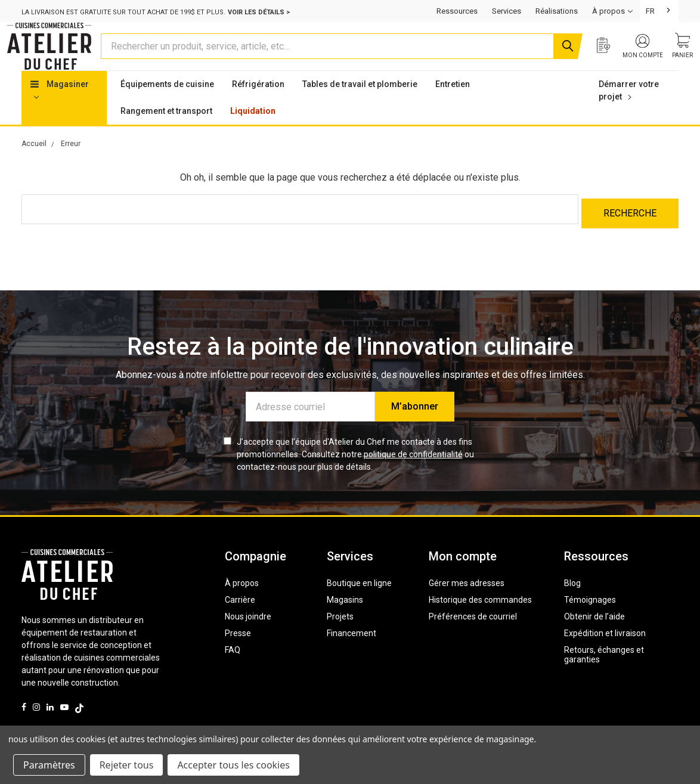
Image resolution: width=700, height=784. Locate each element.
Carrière (240, 618)
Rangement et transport (166, 134)
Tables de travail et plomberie (360, 107)
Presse (238, 652)
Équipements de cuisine (167, 107)
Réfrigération (258, 107)
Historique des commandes (480, 618)
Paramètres (49, 765)
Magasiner (60, 112)
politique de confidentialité (413, 473)
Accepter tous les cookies (233, 765)
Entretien (453, 107)
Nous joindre (248, 635)
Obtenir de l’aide (594, 635)
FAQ (233, 668)
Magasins (345, 618)
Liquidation (253, 134)
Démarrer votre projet (629, 113)
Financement (351, 652)
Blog (572, 602)
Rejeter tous (127, 765)
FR (650, 11)
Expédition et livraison (605, 652)
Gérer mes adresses (467, 602)
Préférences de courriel (473, 635)
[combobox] (659, 11)
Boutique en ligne (359, 602)
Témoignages (590, 618)
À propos (242, 602)
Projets (340, 635)
